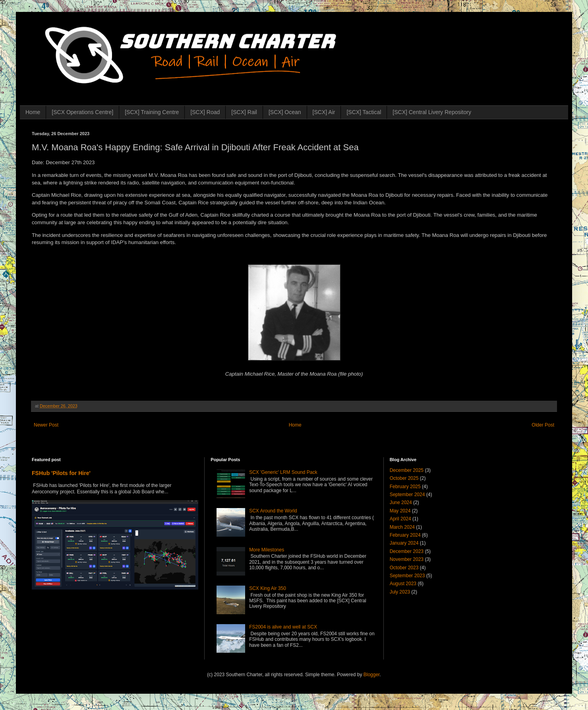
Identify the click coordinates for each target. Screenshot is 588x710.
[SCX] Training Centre (152, 112)
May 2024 (400, 511)
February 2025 (405, 487)
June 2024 (401, 502)
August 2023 (403, 584)
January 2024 (404, 543)
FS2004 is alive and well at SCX (283, 627)
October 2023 (404, 568)
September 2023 (407, 576)
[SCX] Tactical (364, 112)
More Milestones (267, 550)
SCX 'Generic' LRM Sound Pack (283, 472)
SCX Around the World (273, 511)
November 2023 (407, 559)
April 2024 (400, 519)
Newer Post (46, 425)
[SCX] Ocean (285, 112)
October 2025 (404, 478)
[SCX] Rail (244, 112)
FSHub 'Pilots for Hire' (61, 473)
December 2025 (407, 470)
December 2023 (407, 551)
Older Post (543, 425)
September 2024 (407, 495)
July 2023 (400, 592)
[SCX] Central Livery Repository (432, 112)
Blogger (372, 675)
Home (33, 112)
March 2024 (402, 527)
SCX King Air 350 (268, 588)
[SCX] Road (205, 112)
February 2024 (405, 535)
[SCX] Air (324, 112)
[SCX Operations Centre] (82, 112)
